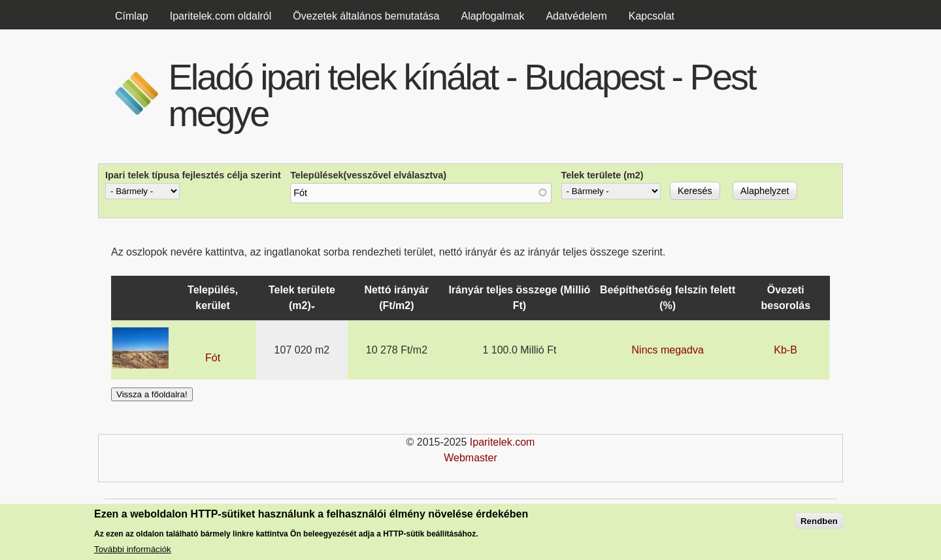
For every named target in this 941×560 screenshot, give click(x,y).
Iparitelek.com (503, 442)
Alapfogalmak (492, 16)
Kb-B (785, 350)
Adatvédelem (576, 16)
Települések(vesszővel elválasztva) (368, 175)
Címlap (132, 16)
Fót (213, 358)
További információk (133, 550)
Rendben (819, 522)
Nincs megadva (668, 350)
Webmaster (470, 458)
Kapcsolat (652, 16)
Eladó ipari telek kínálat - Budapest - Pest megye (461, 95)
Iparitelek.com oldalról (221, 16)
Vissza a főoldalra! (152, 394)
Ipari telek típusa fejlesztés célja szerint (193, 175)
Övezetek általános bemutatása (366, 16)
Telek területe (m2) (603, 175)
